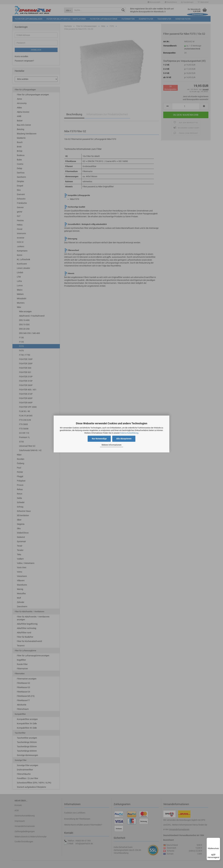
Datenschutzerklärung (129, 433)
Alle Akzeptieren (124, 439)
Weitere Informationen (112, 445)
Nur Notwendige (99, 439)
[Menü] (218, 840)
